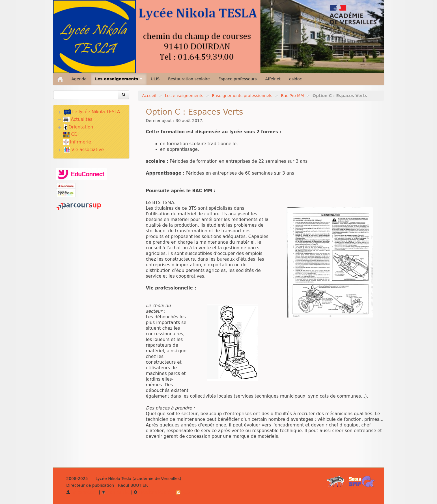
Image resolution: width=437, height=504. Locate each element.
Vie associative (84, 150)
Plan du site (116, 492)
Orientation (79, 127)
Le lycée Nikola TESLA (92, 112)
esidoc (295, 79)
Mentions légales (153, 492)
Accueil (149, 96)
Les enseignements (184, 96)
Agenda (79, 79)
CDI (71, 134)
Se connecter (82, 492)
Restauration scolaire (189, 79)
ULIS (155, 79)
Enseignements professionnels (242, 96)
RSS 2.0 (187, 492)
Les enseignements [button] (119, 79)
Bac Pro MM (292, 96)
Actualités (78, 119)
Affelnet (273, 79)
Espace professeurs (238, 79)
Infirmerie (77, 142)
